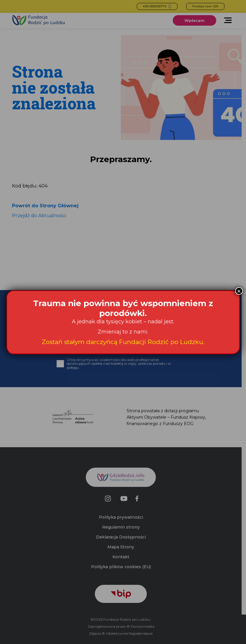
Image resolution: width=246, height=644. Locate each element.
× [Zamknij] (239, 291)
